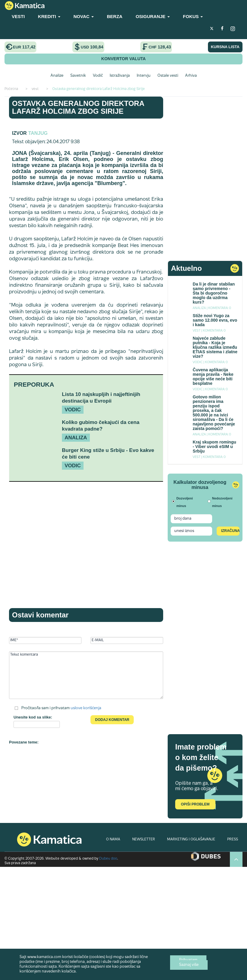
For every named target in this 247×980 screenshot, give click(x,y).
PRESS (233, 839)
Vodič (98, 76)
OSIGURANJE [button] (152, 16)
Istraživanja (120, 76)
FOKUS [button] (193, 16)
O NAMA (113, 839)
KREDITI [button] (49, 16)
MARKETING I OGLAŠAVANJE (191, 839)
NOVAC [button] (84, 16)
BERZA (115, 16)
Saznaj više (189, 965)
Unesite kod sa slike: (33, 717)
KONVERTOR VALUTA (124, 59)
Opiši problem (195, 804)
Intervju (144, 76)
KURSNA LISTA (225, 47)
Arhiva (191, 76)
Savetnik (78, 76)
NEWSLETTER (144, 839)
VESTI (18, 16)
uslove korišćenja (86, 708)
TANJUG (38, 133)
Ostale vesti (168, 76)
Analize (57, 76)
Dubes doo (108, 859)
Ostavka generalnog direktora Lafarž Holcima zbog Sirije (78, 107)
